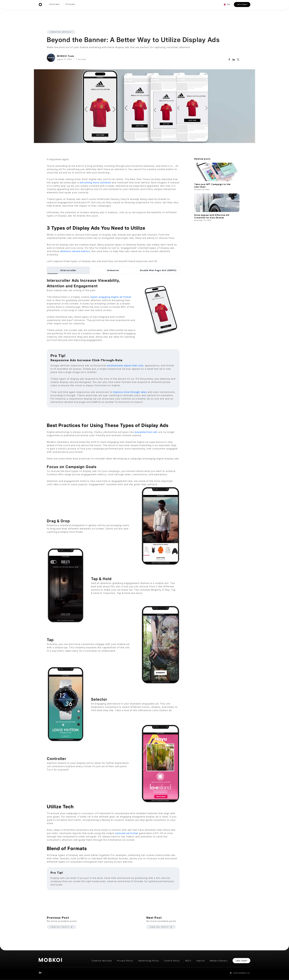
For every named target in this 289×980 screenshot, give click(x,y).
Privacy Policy (125, 961)
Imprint (201, 961)
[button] (227, 5)
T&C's (188, 961)
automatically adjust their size (125, 366)
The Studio (70, 4)
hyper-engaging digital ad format (111, 297)
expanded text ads (146, 432)
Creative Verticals (102, 961)
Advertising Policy (149, 961)
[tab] (68, 270)
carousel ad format (127, 833)
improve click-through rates (130, 392)
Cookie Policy (172, 961)
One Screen (54, 4)
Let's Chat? (242, 5)
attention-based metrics (75, 251)
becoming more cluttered (95, 183)
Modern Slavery (219, 961)
